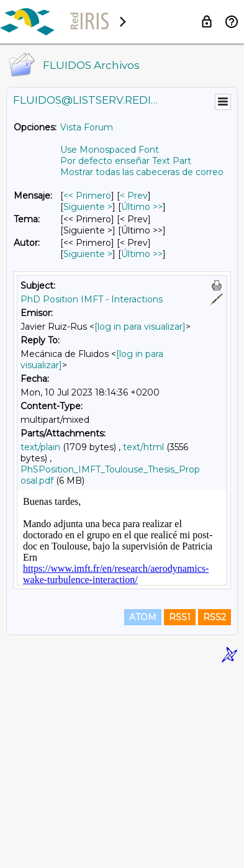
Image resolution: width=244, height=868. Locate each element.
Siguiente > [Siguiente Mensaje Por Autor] (88, 254)
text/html (143, 447)
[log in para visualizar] (140, 327)
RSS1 (180, 813)
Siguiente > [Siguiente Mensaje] (88, 207)
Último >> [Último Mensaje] (142, 207)
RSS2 (215, 813)
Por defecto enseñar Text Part (126, 161)
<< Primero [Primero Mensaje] (87, 196)
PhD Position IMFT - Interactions (92, 299)
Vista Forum (87, 127)
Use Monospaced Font (110, 150)
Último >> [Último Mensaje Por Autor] (142, 254)
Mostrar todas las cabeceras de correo (142, 172)
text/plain (40, 447)
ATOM (143, 813)
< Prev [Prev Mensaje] (134, 196)
